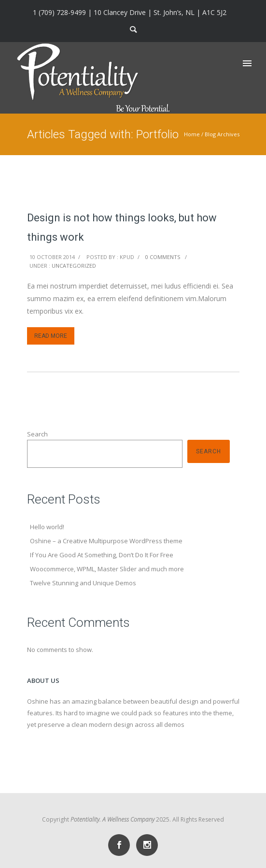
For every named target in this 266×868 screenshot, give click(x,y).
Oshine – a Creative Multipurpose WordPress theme (106, 541)
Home (192, 134)
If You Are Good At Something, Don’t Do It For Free (102, 555)
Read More (51, 336)
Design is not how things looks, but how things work (122, 227)
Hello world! (47, 527)
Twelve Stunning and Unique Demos (83, 583)
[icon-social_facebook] (121, 845)
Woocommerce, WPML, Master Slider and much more (107, 569)
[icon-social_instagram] (147, 845)
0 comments (163, 257)
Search (37, 434)
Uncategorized (74, 266)
